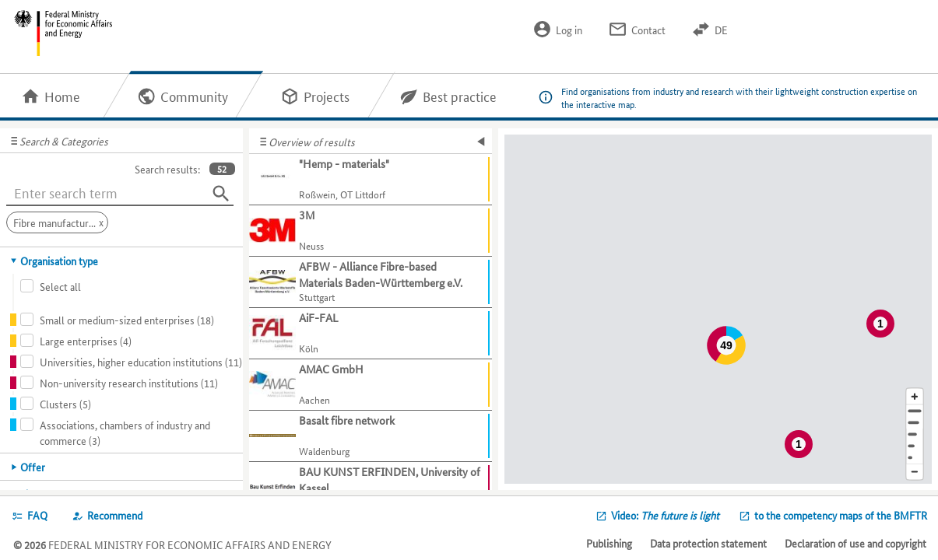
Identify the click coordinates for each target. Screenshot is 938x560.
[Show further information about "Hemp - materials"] (371, 180)
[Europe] (915, 458)
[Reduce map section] (915, 472)
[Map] (718, 309)
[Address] (915, 411)
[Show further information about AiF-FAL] (371, 334)
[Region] (915, 434)
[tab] (122, 261)
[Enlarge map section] (915, 396)
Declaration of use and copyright (855, 543)
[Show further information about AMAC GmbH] (371, 385)
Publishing (609, 543)
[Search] (221, 194)
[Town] (915, 423)
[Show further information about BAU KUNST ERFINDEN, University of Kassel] (371, 488)
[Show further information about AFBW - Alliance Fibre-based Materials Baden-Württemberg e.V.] (371, 282)
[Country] (915, 446)
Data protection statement (708, 543)
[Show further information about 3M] (371, 231)
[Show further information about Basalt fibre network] (371, 436)
